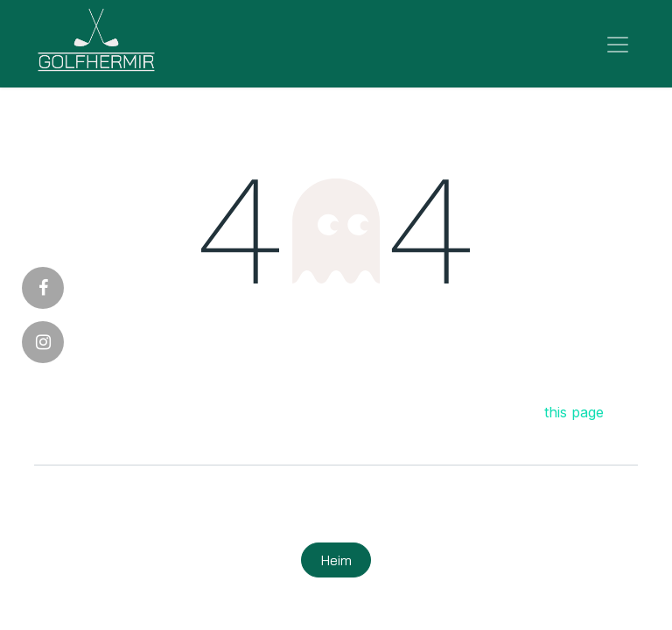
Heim (336, 560)
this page (574, 412)
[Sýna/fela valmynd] (618, 44)
